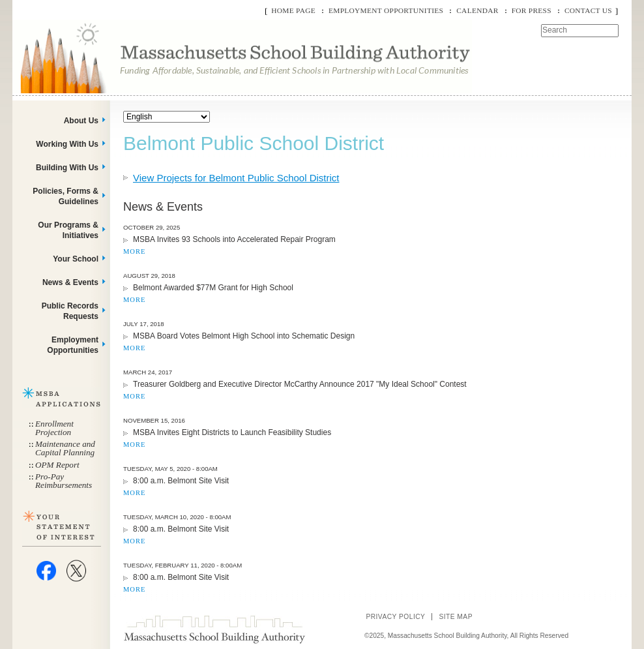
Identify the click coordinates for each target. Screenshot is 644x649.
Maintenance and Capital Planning (65, 448)
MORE (134, 251)
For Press (532, 10)
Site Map (456, 617)
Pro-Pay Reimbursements (64, 481)
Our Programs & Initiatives (68, 230)
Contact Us (588, 10)
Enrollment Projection (54, 428)
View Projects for (236, 178)
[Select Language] (167, 117)
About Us (81, 121)
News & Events (70, 282)
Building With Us (67, 168)
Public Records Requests (70, 311)
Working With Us (67, 144)
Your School (76, 259)
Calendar (477, 10)
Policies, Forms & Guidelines (66, 196)
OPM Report (57, 465)
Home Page (293, 10)
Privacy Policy (395, 617)
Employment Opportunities (386, 10)
